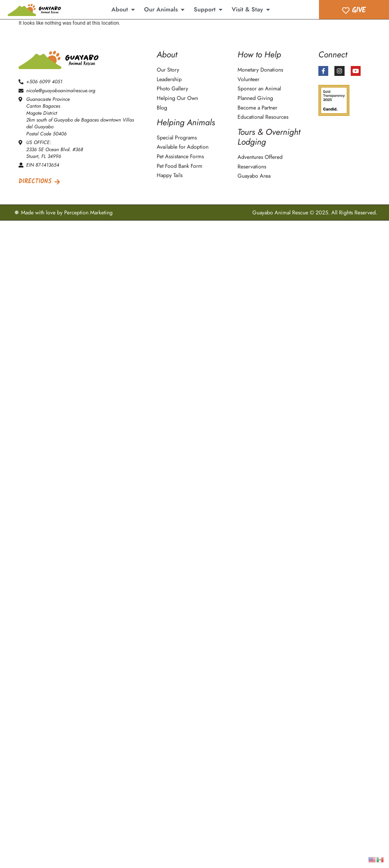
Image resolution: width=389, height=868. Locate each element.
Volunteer (248, 79)
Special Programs (177, 138)
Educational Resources (263, 117)
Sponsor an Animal (259, 89)
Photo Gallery (172, 89)
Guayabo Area (254, 176)
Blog (162, 108)
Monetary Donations (260, 70)
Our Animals (164, 9)
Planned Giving (255, 98)
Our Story (168, 70)
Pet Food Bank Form (180, 166)
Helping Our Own (177, 98)
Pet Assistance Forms (180, 157)
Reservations (252, 167)
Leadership (169, 79)
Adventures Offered (260, 157)
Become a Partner (257, 108)
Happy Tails (170, 175)
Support (208, 9)
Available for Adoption (183, 147)
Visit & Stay (251, 9)
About (123, 9)
